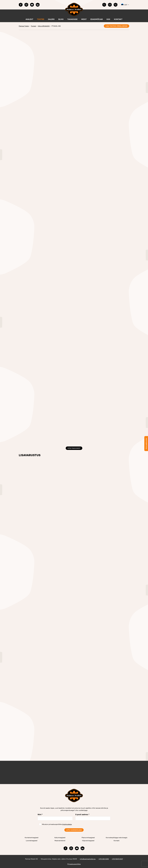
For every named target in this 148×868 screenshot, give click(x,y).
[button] (125, 5)
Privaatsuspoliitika (74, 864)
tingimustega (67, 824)
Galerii (51, 19)
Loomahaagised (32, 841)
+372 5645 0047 (117, 859)
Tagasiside (72, 19)
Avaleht (29, 19)
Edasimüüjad (97, 19)
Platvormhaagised (88, 838)
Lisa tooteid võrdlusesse (117, 26)
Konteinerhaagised (32, 838)
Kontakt (118, 19)
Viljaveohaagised (88, 841)
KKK (108, 19)
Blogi (61, 19)
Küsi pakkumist (74, 448)
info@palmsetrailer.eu (88, 859)
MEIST (84, 19)
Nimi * (40, 814)
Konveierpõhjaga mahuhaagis (117, 838)
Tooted (41, 19)
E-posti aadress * (82, 814)
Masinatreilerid (60, 841)
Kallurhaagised (60, 838)
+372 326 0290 (104, 859)
